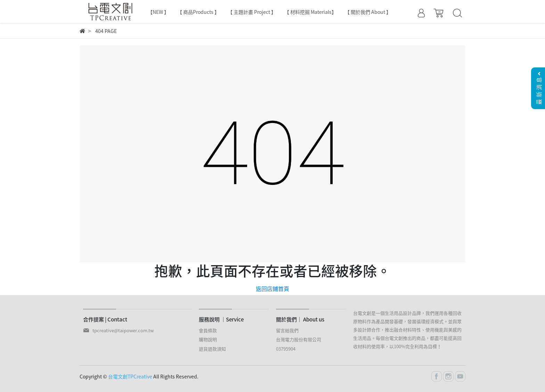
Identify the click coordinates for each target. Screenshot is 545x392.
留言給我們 (287, 330)
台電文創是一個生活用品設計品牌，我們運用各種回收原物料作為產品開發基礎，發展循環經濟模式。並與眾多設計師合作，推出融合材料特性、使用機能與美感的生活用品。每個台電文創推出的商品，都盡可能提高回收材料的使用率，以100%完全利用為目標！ (407, 330)
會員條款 (208, 330)
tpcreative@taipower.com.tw (123, 330)
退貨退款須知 (212, 349)
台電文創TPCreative (130, 376)
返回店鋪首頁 (272, 288)
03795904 (286, 349)
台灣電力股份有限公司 (299, 339)
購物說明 (208, 339)
